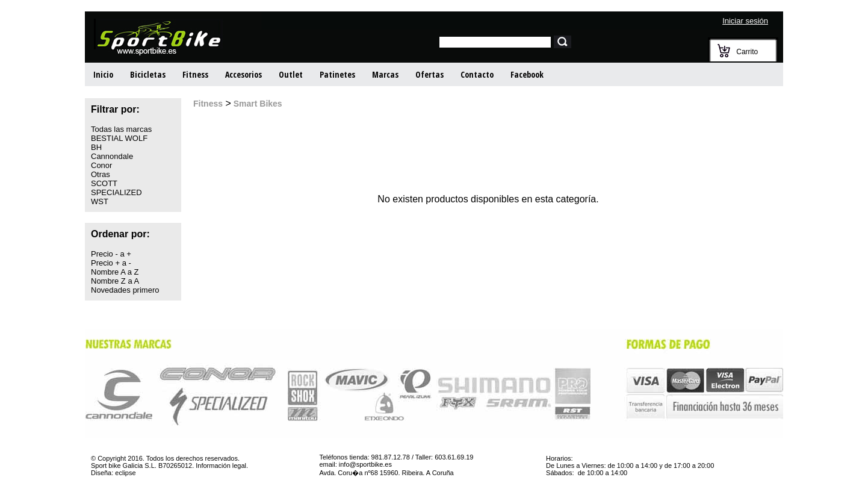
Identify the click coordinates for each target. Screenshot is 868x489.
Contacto (477, 74)
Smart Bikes (257, 104)
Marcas (385, 74)
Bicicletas (148, 74)
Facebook (527, 74)
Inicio (103, 74)
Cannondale (112, 156)
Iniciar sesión (745, 21)
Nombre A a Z (115, 272)
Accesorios (243, 74)
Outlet (291, 74)
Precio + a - (111, 263)
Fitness (195, 74)
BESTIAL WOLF (119, 138)
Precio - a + (111, 254)
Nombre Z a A (115, 281)
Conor (101, 165)
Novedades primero (125, 290)
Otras (101, 174)
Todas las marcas (121, 129)
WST (100, 201)
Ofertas (429, 74)
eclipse (125, 473)
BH (96, 147)
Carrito (747, 52)
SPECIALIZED (116, 192)
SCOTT (104, 183)
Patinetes (337, 74)
